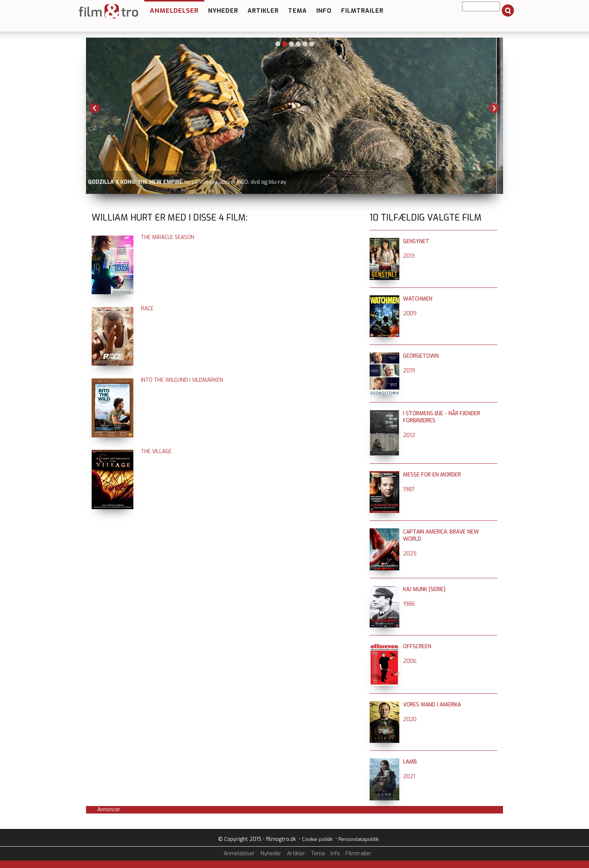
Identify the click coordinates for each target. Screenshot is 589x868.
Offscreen (417, 646)
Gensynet (416, 241)
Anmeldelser (174, 11)
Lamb (410, 762)
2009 (410, 314)
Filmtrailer (362, 11)
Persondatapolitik (359, 839)
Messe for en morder (432, 475)
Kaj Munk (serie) (424, 589)
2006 (410, 661)
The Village (156, 451)
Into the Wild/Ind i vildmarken (182, 380)
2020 (410, 719)
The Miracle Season (168, 237)
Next (494, 108)
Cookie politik (317, 839)
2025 (410, 554)
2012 (409, 435)
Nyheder (223, 11)
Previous (95, 108)
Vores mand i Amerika (432, 705)
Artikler (263, 11)
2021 (409, 777)
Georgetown (421, 356)
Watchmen (418, 299)
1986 (409, 604)
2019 (409, 371)
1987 (409, 489)
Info (324, 11)
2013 (409, 256)
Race (147, 309)
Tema (298, 11)
